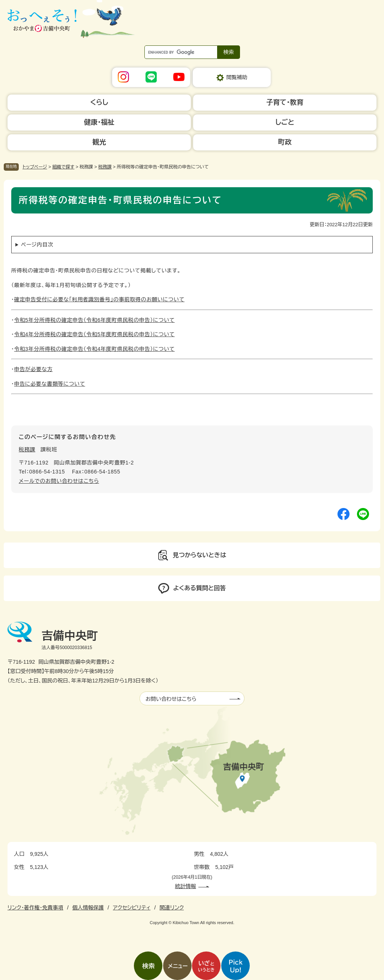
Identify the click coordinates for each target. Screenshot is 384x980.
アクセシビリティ (132, 908)
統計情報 (186, 886)
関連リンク (172, 908)
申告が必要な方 (34, 369)
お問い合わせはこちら (171, 699)
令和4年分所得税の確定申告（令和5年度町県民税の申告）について (94, 334)
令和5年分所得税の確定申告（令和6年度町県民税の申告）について (94, 320)
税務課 (105, 167)
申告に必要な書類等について (50, 384)
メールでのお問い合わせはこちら (59, 481)
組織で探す (63, 167)
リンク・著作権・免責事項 (35, 908)
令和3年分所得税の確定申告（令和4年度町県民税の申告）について (94, 349)
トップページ (35, 167)
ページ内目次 (37, 245)
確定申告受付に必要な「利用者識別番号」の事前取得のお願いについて (99, 299)
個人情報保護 (88, 908)
